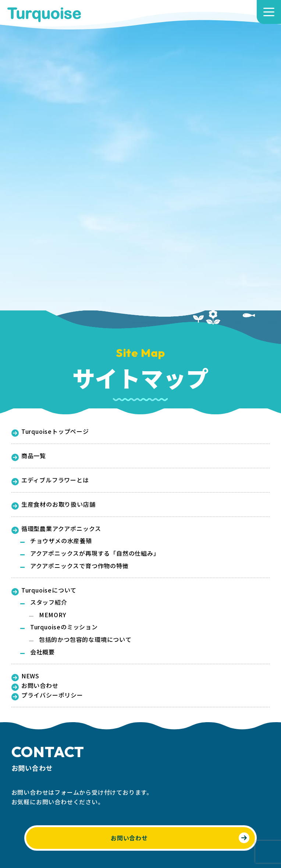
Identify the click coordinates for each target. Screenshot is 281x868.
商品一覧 (29, 456)
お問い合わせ (35, 686)
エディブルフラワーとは (50, 480)
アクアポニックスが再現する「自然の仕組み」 (95, 553)
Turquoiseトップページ (50, 432)
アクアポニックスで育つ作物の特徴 (79, 566)
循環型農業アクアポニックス (56, 529)
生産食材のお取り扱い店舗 (54, 505)
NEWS (25, 676)
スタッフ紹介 (49, 602)
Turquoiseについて (44, 590)
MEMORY (53, 615)
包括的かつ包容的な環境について (85, 639)
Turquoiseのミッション (64, 627)
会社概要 (42, 652)
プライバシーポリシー (47, 695)
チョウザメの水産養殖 (61, 541)
